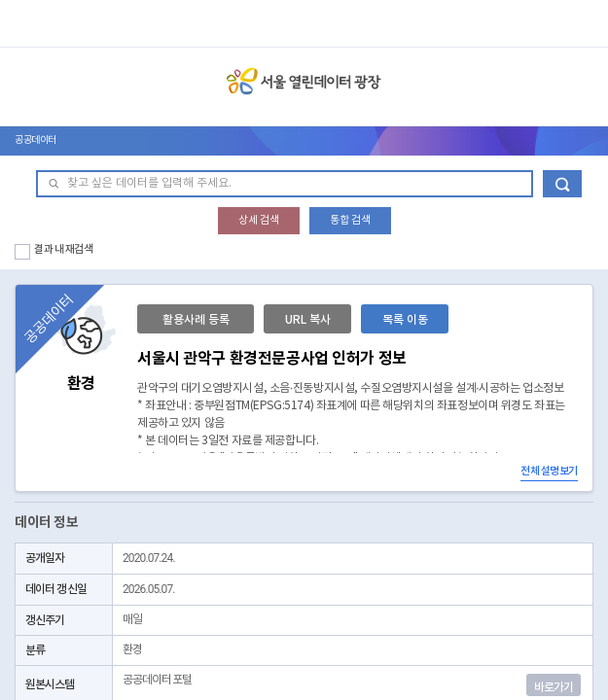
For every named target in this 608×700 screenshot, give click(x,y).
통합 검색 (350, 220)
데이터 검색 (562, 184)
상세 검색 (259, 220)
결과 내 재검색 (64, 249)
